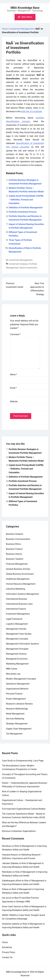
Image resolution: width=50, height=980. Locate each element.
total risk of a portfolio (31, 111)
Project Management (16, 699)
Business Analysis (15, 534)
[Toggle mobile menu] (25, 17)
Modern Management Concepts (21, 679)
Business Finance (14, 549)
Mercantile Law (13, 674)
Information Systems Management (22, 594)
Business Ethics (13, 544)
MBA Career (12, 669)
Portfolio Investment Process (23, 212)
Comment (15, 334)
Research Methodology (17, 709)
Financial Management (17, 564)
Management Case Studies (19, 634)
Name (14, 375)
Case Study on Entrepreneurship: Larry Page (23, 761)
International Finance (16, 609)
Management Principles (17, 649)
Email (13, 388)
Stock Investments (28, 268)
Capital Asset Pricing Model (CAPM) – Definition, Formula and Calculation (26, 200)
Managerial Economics (17, 659)
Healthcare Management (18, 579)
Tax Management (14, 734)
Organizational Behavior (17, 689)
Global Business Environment (20, 574)
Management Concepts (17, 639)
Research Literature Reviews (19, 704)
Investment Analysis (18, 264)
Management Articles (16, 629)
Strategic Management (17, 724)
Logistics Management (17, 624)
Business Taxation (15, 559)
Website (14, 401)
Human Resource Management (21, 584)
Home (5, 29)
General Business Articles (18, 569)
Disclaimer (7, 947)
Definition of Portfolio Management (26, 208)
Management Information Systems (22, 644)
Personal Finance (14, 694)
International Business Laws (19, 604)
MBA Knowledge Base (25, 8)
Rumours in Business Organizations (19, 831)
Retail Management (15, 714)
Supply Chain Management (19, 729)
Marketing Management (17, 664)
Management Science (16, 654)
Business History (14, 554)
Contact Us (7, 957)
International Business (17, 599)
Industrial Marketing (15, 589)
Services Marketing (15, 719)
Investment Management (22, 29)
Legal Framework (14, 619)
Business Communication (18, 539)
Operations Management (18, 684)
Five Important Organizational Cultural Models (24, 809)
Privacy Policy (9, 952)
